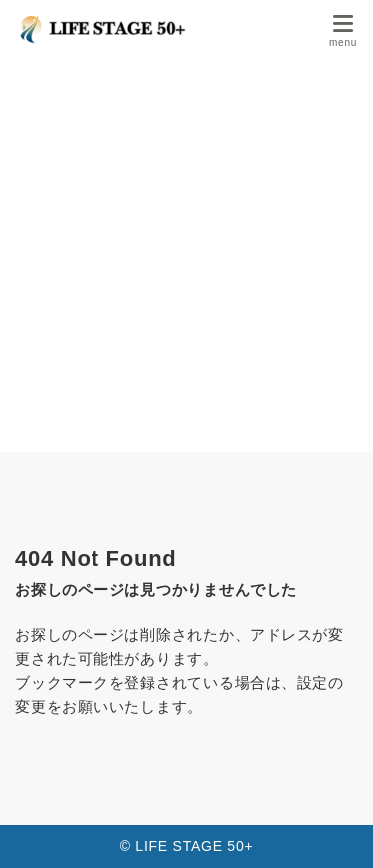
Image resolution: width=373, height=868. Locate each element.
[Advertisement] (186, 256)
